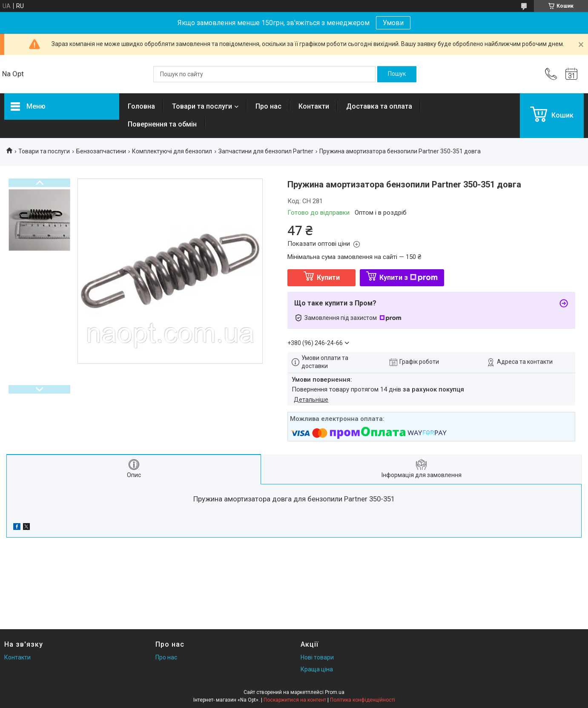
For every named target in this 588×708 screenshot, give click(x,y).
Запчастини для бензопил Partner (266, 151)
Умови (393, 23)
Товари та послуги (202, 106)
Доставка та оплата (379, 106)
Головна (141, 106)
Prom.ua (335, 692)
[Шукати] (397, 74)
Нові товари (317, 657)
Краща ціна (317, 669)
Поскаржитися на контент (295, 700)
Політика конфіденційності (363, 700)
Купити (328, 278)
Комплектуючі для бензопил (172, 151)
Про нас (268, 106)
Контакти (314, 106)
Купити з (409, 278)
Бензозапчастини (101, 151)
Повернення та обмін (162, 124)
